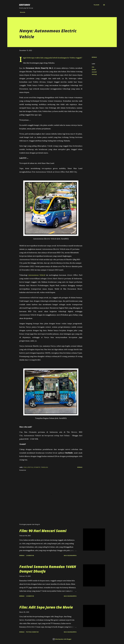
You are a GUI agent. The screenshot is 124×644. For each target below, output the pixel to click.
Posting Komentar (32, 632)
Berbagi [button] (94, 57)
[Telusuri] (96, 5)
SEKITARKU (25, 5)
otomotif (94, 72)
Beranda (23, 12)
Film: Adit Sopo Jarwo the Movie (46, 607)
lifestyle (94, 70)
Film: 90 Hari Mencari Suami (43, 531)
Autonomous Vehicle (37, 275)
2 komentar (30, 555)
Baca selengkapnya (70, 555)
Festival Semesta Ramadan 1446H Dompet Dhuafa (48, 569)
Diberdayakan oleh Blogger (62, 639)
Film (93, 67)
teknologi (94, 74)
